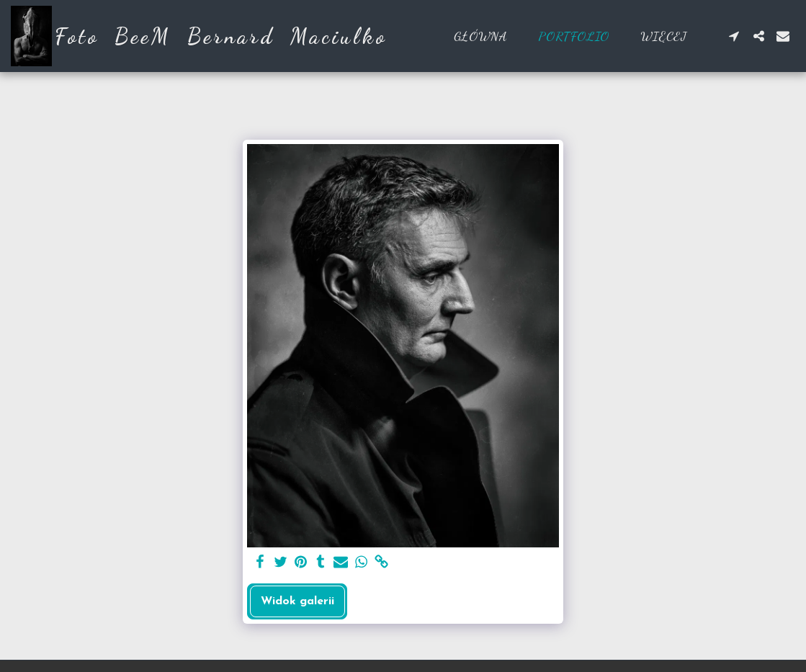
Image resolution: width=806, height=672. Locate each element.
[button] (734, 36)
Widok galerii (297, 601)
